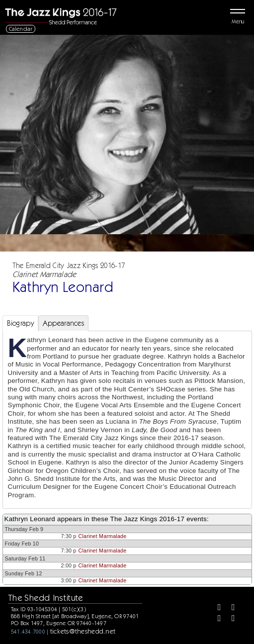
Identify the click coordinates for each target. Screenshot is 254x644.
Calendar (21, 29)
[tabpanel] (127, 420)
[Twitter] (230, 608)
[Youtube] (230, 619)
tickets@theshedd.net (83, 631)
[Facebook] (216, 608)
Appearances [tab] (63, 323)
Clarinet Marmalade (103, 536)
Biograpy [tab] (20, 323)
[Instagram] (216, 619)
